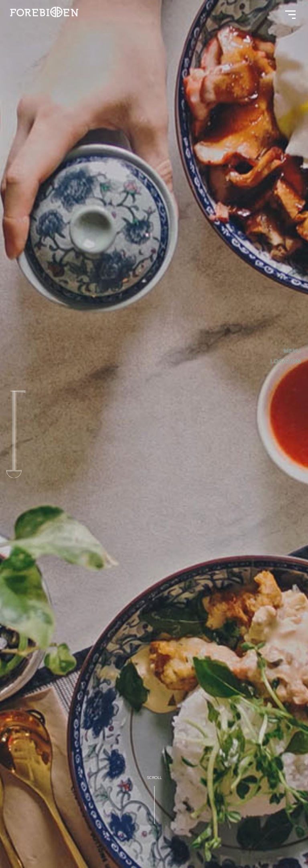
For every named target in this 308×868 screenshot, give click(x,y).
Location (287, 362)
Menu (293, 351)
